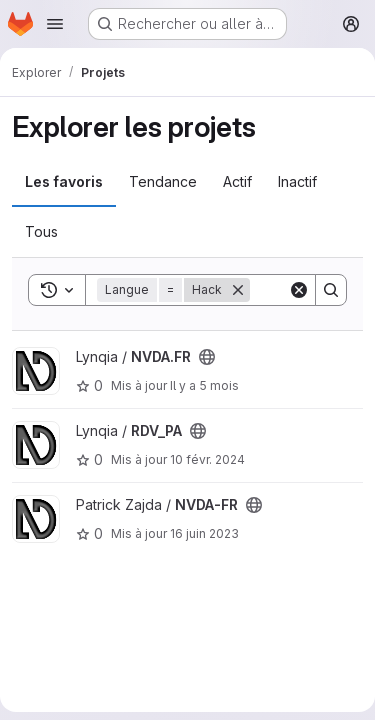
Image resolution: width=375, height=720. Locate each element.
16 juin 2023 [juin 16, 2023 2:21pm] (204, 533)
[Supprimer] (238, 290)
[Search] (331, 290)
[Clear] (299, 290)
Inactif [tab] (297, 181)
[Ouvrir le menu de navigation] (55, 24)
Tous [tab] (41, 231)
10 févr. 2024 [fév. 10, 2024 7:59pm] (207, 459)
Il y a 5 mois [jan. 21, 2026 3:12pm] (204, 385)
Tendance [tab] (163, 181)
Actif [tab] (237, 181)
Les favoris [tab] (64, 181)
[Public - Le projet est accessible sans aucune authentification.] (207, 357)
